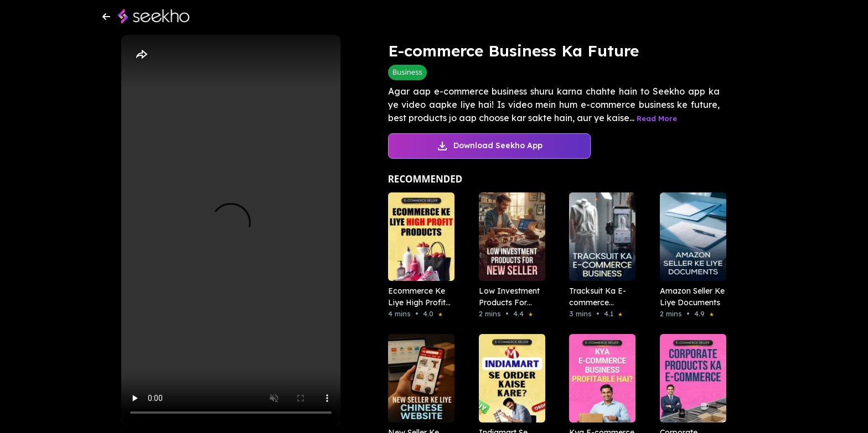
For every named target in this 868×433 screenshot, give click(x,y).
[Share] (141, 55)
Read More (657, 118)
